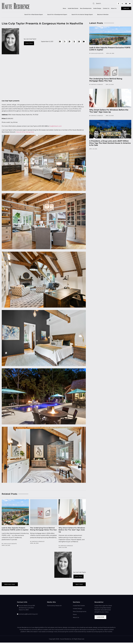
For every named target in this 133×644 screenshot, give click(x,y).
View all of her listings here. (25, 133)
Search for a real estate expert (34, 15)
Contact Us (101, 9)
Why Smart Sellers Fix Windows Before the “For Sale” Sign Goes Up (72, 530)
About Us (109, 9)
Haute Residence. (66, 640)
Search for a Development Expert (57, 15)
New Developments (81, 9)
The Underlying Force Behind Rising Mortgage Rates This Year (106, 80)
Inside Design (92, 9)
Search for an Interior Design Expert (82, 15)
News (60, 9)
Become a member (103, 15)
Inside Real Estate (68, 9)
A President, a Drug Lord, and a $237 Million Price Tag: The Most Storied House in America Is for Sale (110, 144)
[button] (60, 42)
